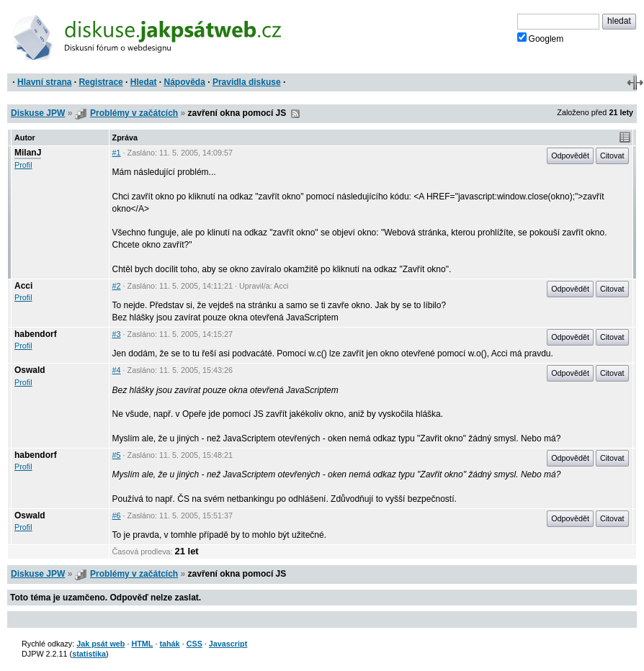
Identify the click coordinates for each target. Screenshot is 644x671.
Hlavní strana (44, 82)
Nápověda (185, 82)
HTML (142, 644)
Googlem (541, 38)
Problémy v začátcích (134, 113)
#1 (117, 153)
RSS (295, 114)
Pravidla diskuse (247, 82)
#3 (117, 334)
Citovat (612, 156)
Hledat (144, 82)
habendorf (36, 334)
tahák (169, 644)
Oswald (30, 370)
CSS (194, 644)
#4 (117, 370)
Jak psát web (100, 644)
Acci (23, 286)
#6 (117, 515)
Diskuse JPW (38, 113)
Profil (23, 165)
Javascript (228, 644)
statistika (89, 654)
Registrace (100, 82)
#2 (117, 286)
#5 (117, 455)
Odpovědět (570, 156)
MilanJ (28, 153)
